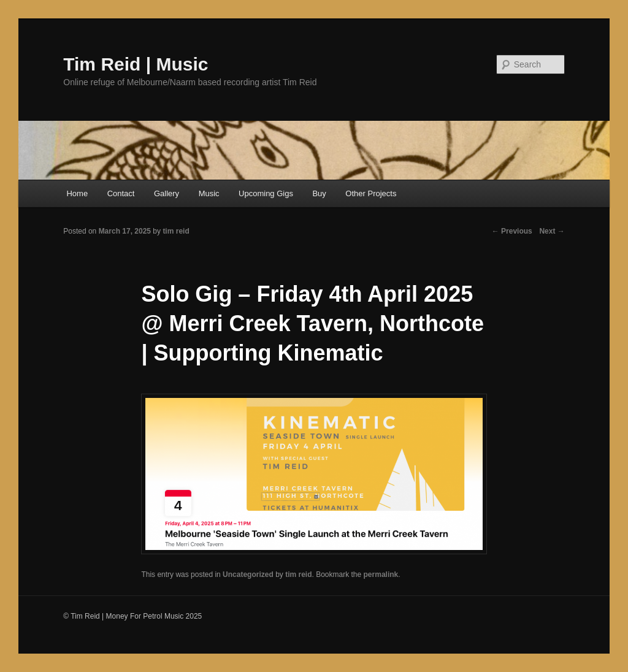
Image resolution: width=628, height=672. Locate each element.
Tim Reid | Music (136, 64)
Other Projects (371, 193)
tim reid (298, 575)
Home (77, 193)
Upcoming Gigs (266, 193)
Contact (121, 193)
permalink (381, 575)
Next (552, 231)
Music (209, 193)
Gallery (167, 193)
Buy (319, 193)
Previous (512, 231)
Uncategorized (248, 575)
